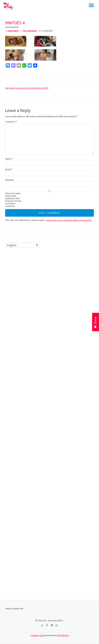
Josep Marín (13, 31)
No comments (29, 31)
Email (9, 169)
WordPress (63, 635)
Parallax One (37, 635)
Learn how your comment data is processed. (69, 220)
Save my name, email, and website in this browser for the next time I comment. (13, 200)
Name (9, 159)
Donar (96, 322)
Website (9, 180)
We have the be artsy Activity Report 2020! (27, 88)
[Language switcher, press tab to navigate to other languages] (22, 245)
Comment (11, 122)
